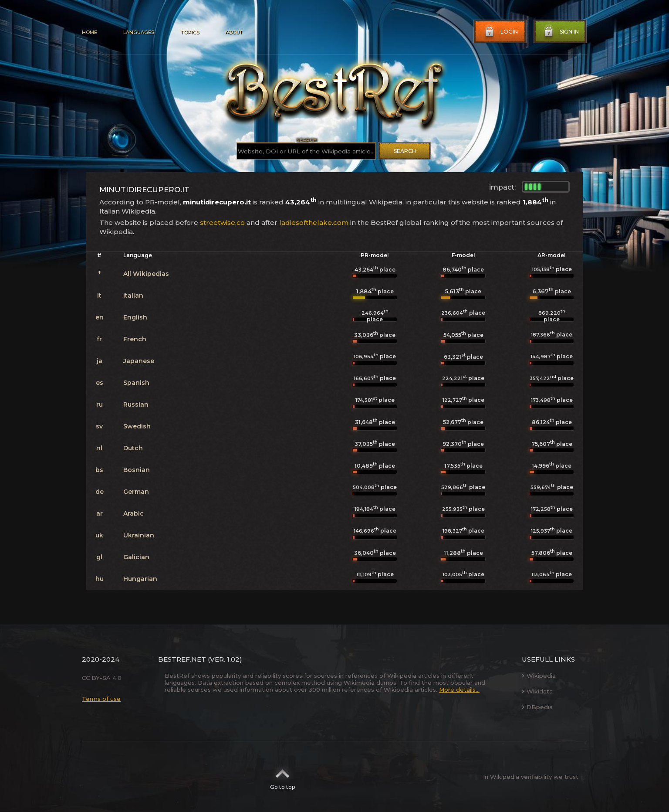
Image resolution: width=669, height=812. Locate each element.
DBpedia (537, 707)
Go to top (282, 777)
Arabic (133, 513)
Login (500, 32)
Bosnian (137, 470)
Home (90, 32)
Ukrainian (139, 535)
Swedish (137, 426)
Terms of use (101, 699)
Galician (136, 557)
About (233, 32)
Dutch (133, 448)
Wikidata (537, 691)
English (135, 317)
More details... (459, 690)
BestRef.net (182, 659)
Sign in (561, 32)
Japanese (139, 361)
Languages (139, 32)
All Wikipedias (146, 274)
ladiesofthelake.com (314, 223)
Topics (189, 32)
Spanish (136, 383)
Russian (136, 404)
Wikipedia (539, 676)
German (136, 492)
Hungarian (140, 579)
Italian (133, 296)
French (135, 339)
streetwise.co (222, 223)
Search (405, 151)
